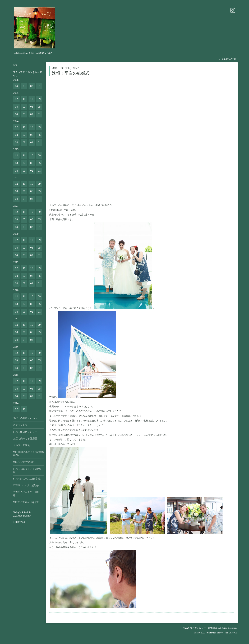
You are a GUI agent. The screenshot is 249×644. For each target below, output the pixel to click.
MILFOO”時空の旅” (24, 462)
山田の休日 (19, 522)
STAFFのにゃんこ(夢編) (26, 485)
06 (32, 107)
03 (24, 86)
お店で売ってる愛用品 (25, 439)
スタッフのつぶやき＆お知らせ (27, 74)
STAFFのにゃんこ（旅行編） (26, 494)
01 (39, 86)
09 (39, 99)
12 (16, 99)
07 (24, 107)
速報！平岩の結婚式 (71, 73)
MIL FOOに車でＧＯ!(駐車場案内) (28, 454)
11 (24, 99)
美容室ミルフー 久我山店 (204, 628)
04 (16, 86)
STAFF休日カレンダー (25, 432)
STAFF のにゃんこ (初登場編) (27, 470)
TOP (15, 65)
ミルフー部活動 (21, 445)
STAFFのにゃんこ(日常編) (27, 479)
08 (16, 107)
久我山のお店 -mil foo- (25, 418)
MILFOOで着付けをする (26, 502)
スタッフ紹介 (20, 425)
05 (39, 107)
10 (32, 99)
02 (32, 86)
